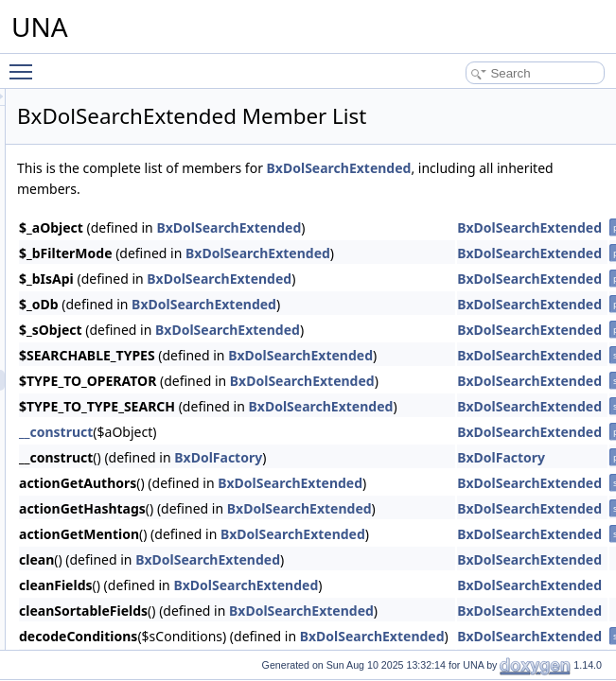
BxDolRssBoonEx (112, 214)
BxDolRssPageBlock (119, 255)
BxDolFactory (455, 478)
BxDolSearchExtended (124, 380)
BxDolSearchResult (116, 359)
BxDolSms (94, 484)
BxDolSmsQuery (109, 505)
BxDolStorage (102, 630)
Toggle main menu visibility (26, 63)
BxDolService (101, 422)
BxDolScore (97, 297)
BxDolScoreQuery (113, 318)
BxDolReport (99, 110)
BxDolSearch (100, 339)
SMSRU (88, 547)
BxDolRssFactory (111, 235)
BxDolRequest (104, 151)
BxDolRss (92, 193)
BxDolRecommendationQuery (142, 89)
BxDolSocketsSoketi (118, 609)
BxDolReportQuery (115, 131)
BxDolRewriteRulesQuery (132, 172)
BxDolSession (103, 443)
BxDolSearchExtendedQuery (140, 401)
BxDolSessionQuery (118, 463)
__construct (292, 453)
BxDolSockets (103, 588)
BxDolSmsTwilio (108, 567)
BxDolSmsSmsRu (112, 526)
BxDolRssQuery (107, 276)
